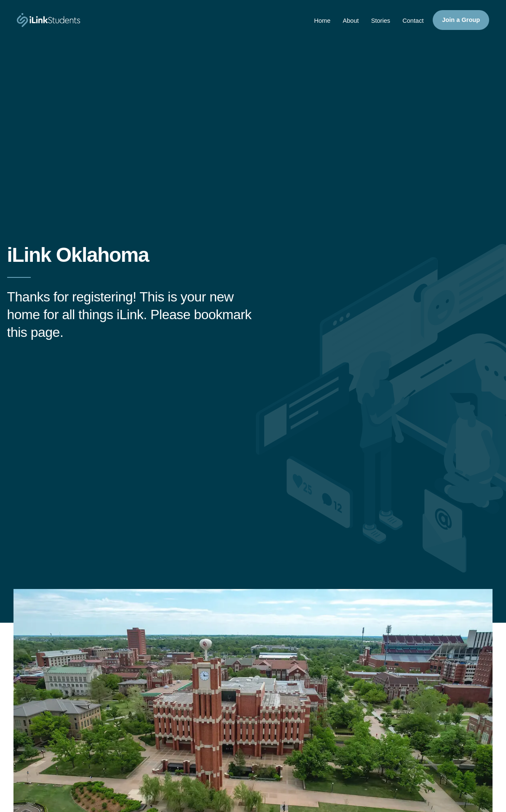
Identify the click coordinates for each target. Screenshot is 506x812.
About (347, 22)
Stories (378, 22)
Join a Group (460, 21)
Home (317, 22)
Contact (411, 22)
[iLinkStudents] (48, 20)
